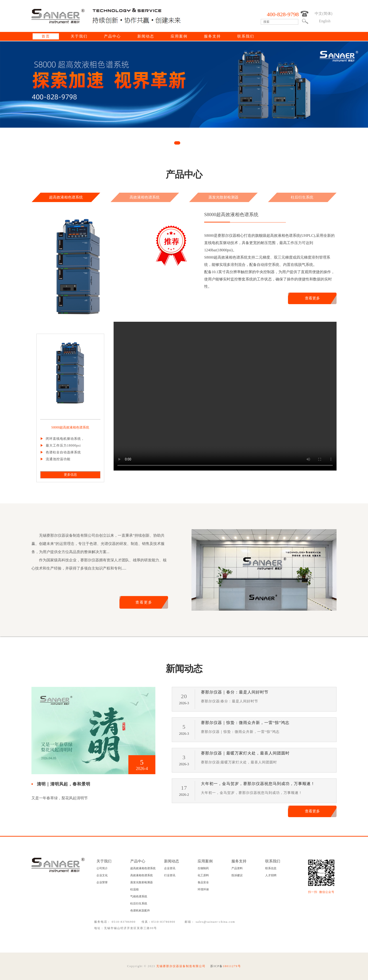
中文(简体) (324, 13)
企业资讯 (170, 868)
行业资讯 (170, 875)
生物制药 (203, 868)
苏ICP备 (226, 966)
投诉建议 (237, 875)
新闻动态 (146, 36)
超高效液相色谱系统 (66, 197)
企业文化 (102, 875)
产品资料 (237, 868)
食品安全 (203, 882)
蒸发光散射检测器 (223, 197)
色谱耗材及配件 (140, 911)
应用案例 (179, 36)
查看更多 (312, 298)
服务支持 (212, 36)
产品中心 (112, 36)
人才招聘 (271, 875)
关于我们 (79, 36)
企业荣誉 (102, 882)
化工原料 (203, 875)
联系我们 (246, 36)
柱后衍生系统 (302, 197)
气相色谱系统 (139, 896)
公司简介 (102, 868)
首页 (46, 36)
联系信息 (271, 868)
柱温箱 (134, 889)
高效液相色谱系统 (145, 197)
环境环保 (203, 889)
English (325, 21)
